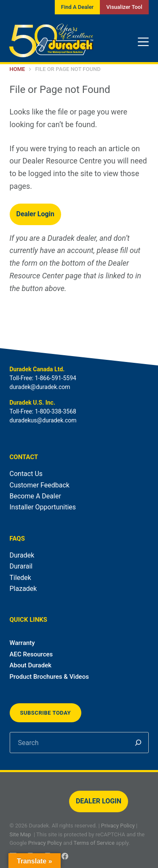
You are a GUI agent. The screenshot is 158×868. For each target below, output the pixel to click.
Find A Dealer (77, 7)
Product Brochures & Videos (49, 677)
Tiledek (20, 578)
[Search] (138, 743)
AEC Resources (31, 654)
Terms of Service (94, 843)
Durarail (21, 566)
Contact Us (26, 474)
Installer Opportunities (43, 507)
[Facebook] (65, 856)
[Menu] (143, 42)
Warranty (22, 643)
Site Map (20, 834)
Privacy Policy (118, 826)
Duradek (22, 555)
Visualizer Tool (124, 7)
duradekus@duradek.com (43, 420)
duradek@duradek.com (40, 387)
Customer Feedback (40, 485)
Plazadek (23, 589)
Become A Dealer (35, 496)
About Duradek (31, 665)
